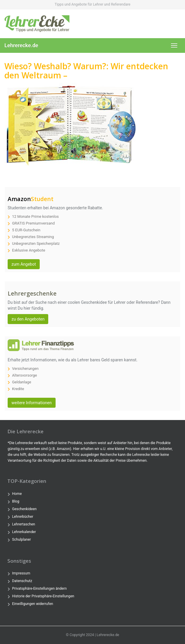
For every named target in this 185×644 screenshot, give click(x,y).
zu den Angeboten (28, 319)
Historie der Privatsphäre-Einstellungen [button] (43, 596)
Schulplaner (21, 540)
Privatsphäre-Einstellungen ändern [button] (39, 589)
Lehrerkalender (24, 532)
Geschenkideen (24, 509)
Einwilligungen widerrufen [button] (32, 604)
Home (17, 494)
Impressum (21, 573)
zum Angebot (24, 264)
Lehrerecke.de (21, 45)
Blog (16, 501)
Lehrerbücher (23, 517)
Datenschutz (22, 581)
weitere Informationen (32, 403)
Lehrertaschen (24, 524)
